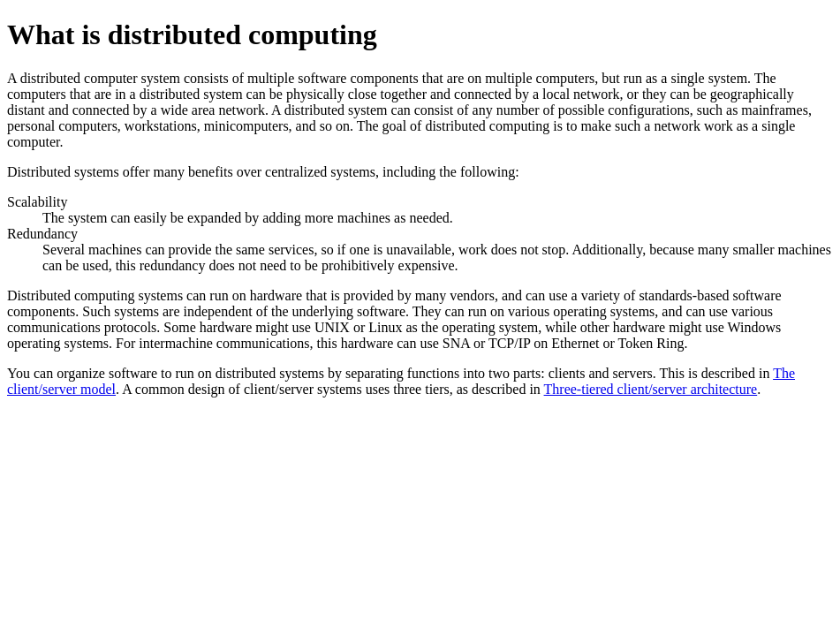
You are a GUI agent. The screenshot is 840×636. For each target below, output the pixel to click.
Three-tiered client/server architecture (651, 389)
